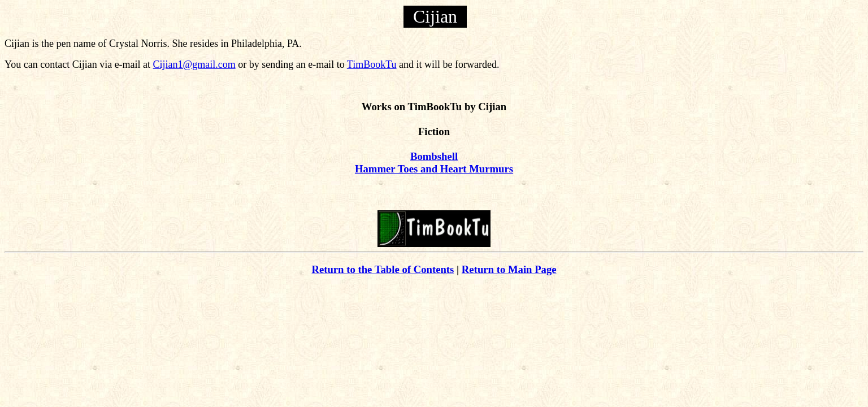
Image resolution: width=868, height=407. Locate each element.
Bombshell (434, 156)
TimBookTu (372, 64)
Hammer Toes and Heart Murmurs (434, 169)
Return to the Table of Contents (383, 269)
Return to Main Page (509, 269)
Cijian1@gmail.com (194, 64)
